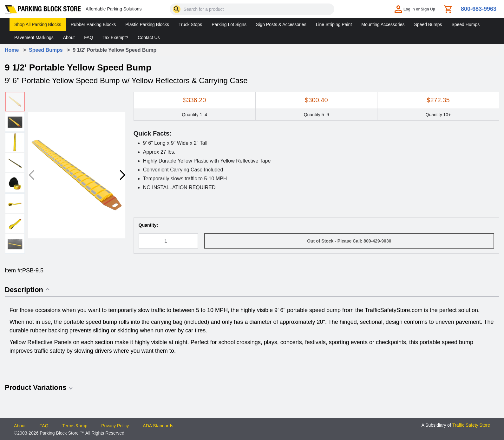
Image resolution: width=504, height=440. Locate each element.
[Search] (177, 9)
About (69, 37)
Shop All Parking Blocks (38, 24)
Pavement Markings (34, 37)
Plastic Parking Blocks (147, 24)
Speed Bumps (428, 24)
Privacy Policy (115, 426)
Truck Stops (190, 24)
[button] (122, 175)
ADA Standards (158, 426)
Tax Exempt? (115, 37)
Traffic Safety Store (471, 425)
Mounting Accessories (383, 24)
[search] (177, 9)
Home (12, 50)
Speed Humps (465, 24)
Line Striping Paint (334, 24)
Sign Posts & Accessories (281, 24)
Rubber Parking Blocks (93, 24)
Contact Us (149, 37)
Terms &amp (75, 426)
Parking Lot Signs (229, 24)
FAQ (88, 37)
